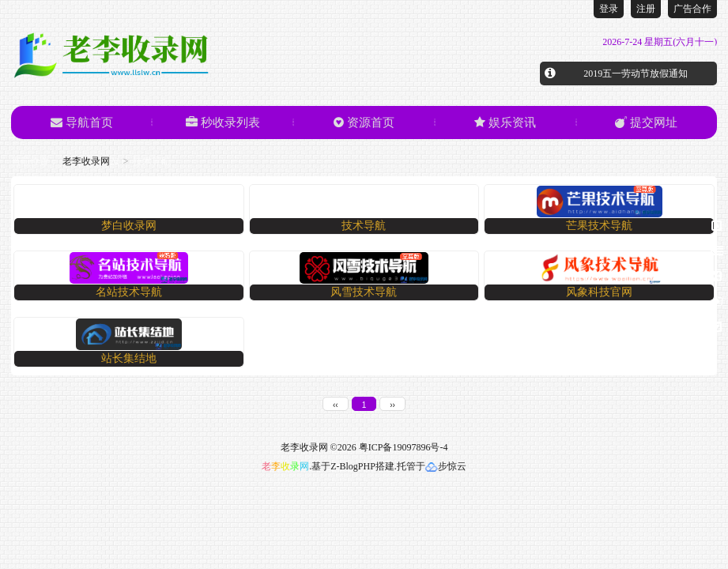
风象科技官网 (599, 292)
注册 (646, 9)
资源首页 (364, 122)
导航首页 (82, 122)
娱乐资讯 (505, 122)
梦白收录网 (129, 226)
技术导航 (364, 226)
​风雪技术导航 (364, 292)
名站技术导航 (129, 292)
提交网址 (646, 122)
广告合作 (692, 9)
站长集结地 (129, 358)
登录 (609, 9)
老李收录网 (86, 161)
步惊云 (446, 466)
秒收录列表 (223, 122)
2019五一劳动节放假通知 (636, 73)
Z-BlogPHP (353, 466)
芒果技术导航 (599, 226)
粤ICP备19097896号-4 (404, 447)
